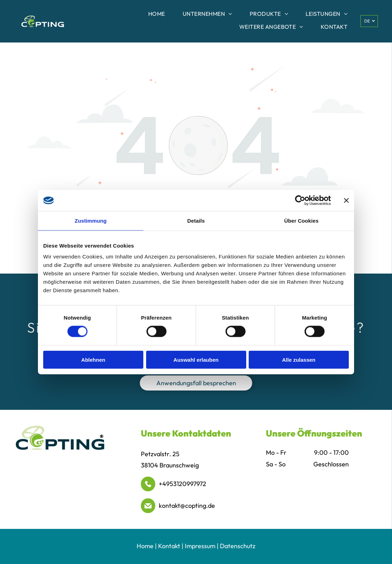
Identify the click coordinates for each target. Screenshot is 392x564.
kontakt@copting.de (187, 506)
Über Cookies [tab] (301, 220)
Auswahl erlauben (196, 359)
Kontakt (169, 546)
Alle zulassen (299, 359)
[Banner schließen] (346, 200)
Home (145, 546)
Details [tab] (196, 220)
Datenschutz (238, 546)
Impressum (200, 546)
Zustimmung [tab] (91, 220)
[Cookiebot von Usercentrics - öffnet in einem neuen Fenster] (300, 200)
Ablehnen (93, 359)
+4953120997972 (182, 484)
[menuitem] (157, 15)
